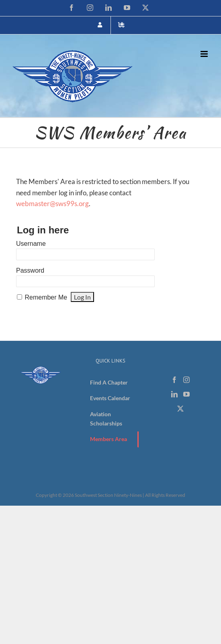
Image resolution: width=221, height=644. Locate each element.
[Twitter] (180, 409)
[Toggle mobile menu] (205, 54)
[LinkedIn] (174, 394)
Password (30, 270)
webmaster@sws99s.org (52, 204)
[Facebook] (174, 380)
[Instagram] (186, 380)
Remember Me (46, 297)
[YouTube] (186, 394)
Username (31, 244)
